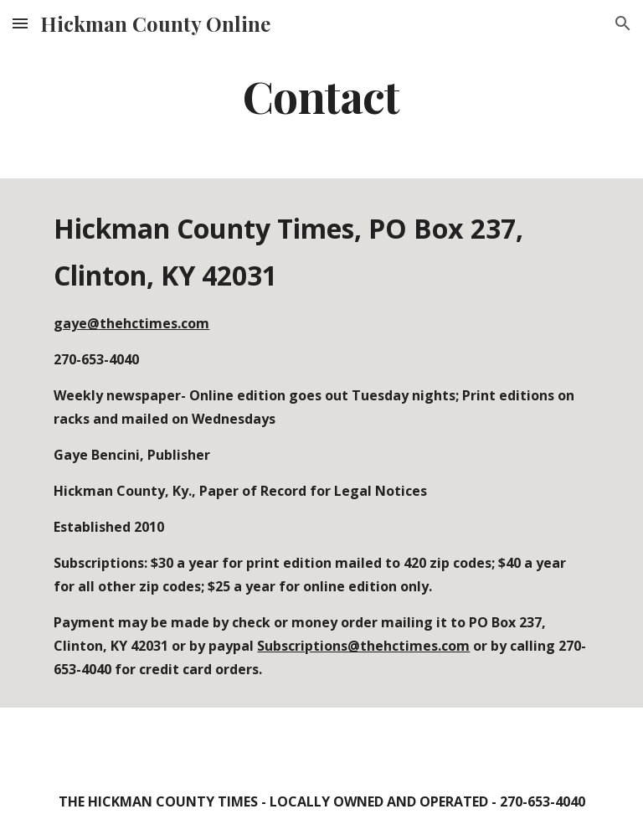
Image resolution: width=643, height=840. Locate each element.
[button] (20, 23)
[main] (321, 95)
